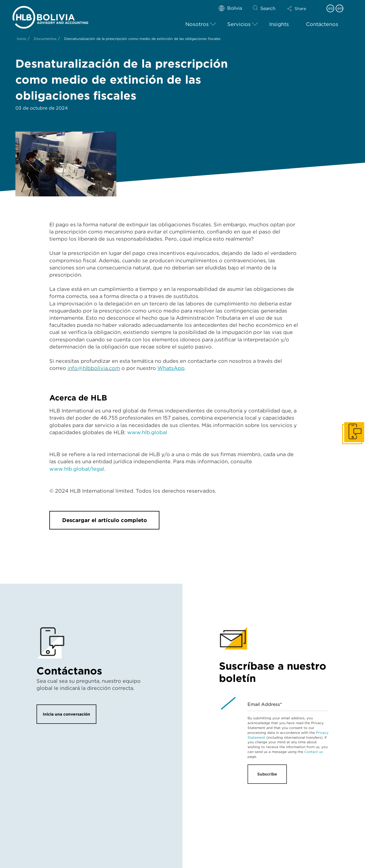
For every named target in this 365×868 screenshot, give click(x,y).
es (330, 8)
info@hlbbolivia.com (94, 368)
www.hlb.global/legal (77, 469)
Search (268, 8)
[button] (301, 9)
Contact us (314, 752)
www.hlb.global (147, 432)
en (340, 8)
